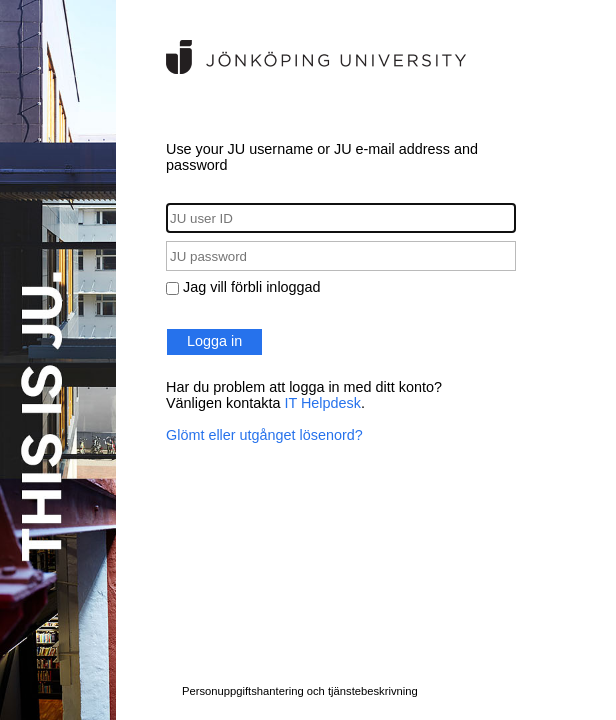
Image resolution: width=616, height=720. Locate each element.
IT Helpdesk (322, 403)
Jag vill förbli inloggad (252, 287)
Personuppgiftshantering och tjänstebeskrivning (300, 691)
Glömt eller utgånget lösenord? (264, 435)
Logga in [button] (214, 341)
